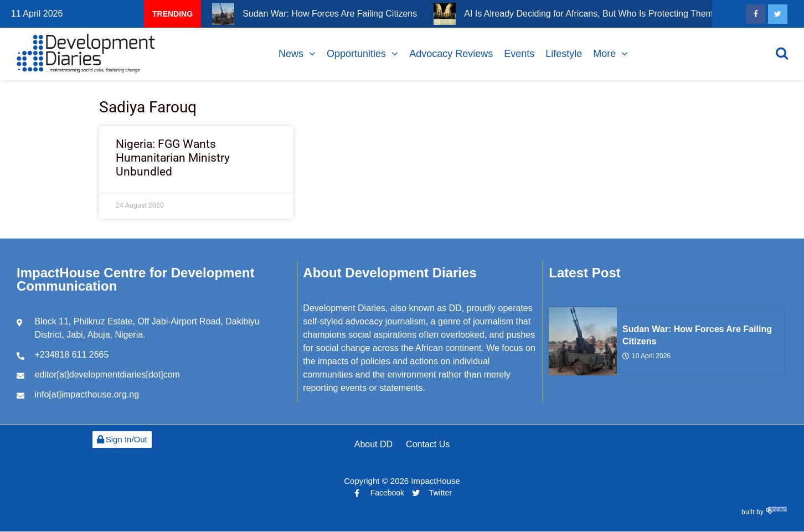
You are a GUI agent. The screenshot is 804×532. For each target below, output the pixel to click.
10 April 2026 (646, 355)
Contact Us (428, 444)
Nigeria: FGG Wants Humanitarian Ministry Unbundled (173, 158)
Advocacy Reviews (451, 54)
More (604, 54)
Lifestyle (564, 54)
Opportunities (356, 54)
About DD (373, 444)
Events (519, 54)
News (291, 54)
